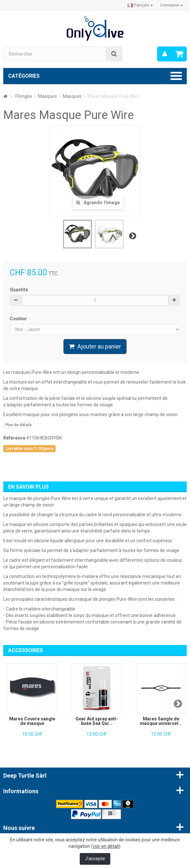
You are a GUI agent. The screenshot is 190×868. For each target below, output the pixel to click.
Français (140, 5)
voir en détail (106, 846)
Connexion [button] (171, 5)
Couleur (19, 319)
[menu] (165, 54)
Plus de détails (19, 425)
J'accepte (95, 859)
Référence (14, 438)
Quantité (19, 290)
